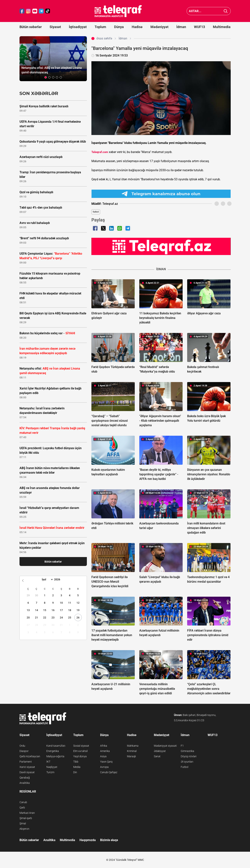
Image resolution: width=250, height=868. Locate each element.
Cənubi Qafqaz (109, 772)
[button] (46, 77)
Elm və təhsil (80, 751)
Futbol (185, 767)
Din (75, 772)
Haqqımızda (88, 840)
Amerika (105, 751)
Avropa (104, 767)
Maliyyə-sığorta (55, 756)
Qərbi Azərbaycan (30, 756)
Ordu (22, 746)
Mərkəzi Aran (27, 813)
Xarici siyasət (27, 767)
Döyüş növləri (189, 756)
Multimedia (222, 27)
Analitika (25, 783)
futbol (96, 212)
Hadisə (137, 27)
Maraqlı (131, 756)
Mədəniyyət (159, 27)
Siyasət (55, 27)
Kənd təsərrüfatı (56, 746)
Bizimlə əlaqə (109, 840)
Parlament (26, 762)
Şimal (23, 823)
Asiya (103, 756)
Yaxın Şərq (106, 762)
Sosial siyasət (81, 746)
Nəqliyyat (52, 767)
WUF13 (199, 27)
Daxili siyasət (27, 772)
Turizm (50, 772)
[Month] (47, 579)
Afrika (104, 746)
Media (77, 767)
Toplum (100, 27)
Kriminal (132, 751)
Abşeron (24, 829)
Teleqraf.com (100, 152)
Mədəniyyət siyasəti (165, 746)
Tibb (76, 762)
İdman (181, 27)
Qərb (22, 808)
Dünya (119, 27)
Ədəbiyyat (160, 751)
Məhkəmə (133, 746)
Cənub (23, 802)
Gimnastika (187, 751)
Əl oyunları (187, 762)
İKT (48, 762)
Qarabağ (25, 778)
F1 (182, 746)
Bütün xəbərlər (31, 27)
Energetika (53, 751)
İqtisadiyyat (78, 27)
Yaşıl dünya (80, 756)
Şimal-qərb (26, 818)
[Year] (60, 579)
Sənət (157, 756)
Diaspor (24, 751)
